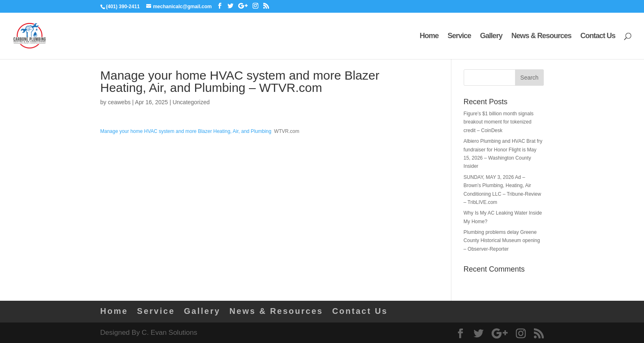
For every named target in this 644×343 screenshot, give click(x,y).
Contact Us (598, 36)
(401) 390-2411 (123, 7)
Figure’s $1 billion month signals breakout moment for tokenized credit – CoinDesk (499, 122)
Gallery (491, 36)
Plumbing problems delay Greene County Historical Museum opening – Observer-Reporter (502, 241)
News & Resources (541, 36)
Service (459, 36)
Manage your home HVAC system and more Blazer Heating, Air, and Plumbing (186, 131)
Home (429, 36)
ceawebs (119, 102)
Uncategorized (191, 102)
